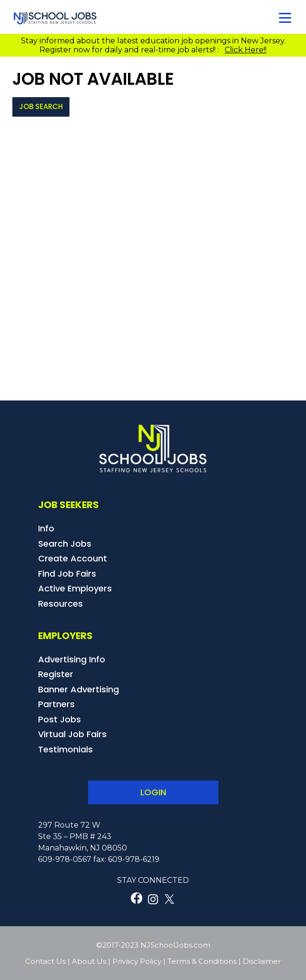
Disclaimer (262, 961)
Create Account (73, 558)
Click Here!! (246, 50)
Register (56, 674)
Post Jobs (59, 719)
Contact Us (45, 961)
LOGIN (153, 792)
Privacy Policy (137, 961)
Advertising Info (72, 659)
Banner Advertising (79, 689)
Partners (56, 704)
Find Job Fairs (67, 574)
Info (46, 528)
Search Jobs (65, 544)
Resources (60, 604)
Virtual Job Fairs (72, 734)
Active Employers (75, 588)
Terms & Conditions (202, 961)
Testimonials (65, 749)
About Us (89, 961)
